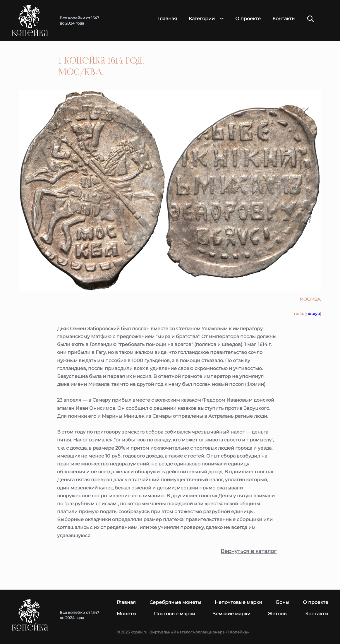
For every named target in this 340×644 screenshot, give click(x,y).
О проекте (248, 19)
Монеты (127, 614)
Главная (168, 19)
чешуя (313, 314)
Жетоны (278, 614)
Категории (202, 19)
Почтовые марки (175, 614)
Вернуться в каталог (249, 551)
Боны (283, 602)
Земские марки (232, 614)
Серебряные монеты (175, 602)
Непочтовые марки (238, 602)
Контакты (284, 19)
